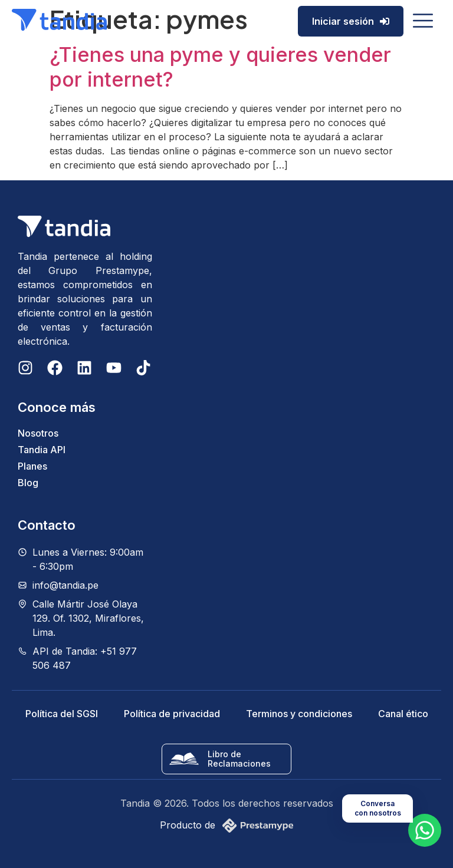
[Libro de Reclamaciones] (184, 759)
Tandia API (42, 450)
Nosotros (38, 433)
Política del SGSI (62, 714)
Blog (28, 483)
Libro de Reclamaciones (239, 759)
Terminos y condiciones (299, 714)
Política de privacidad (172, 714)
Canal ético (403, 714)
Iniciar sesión (351, 21)
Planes (32, 466)
